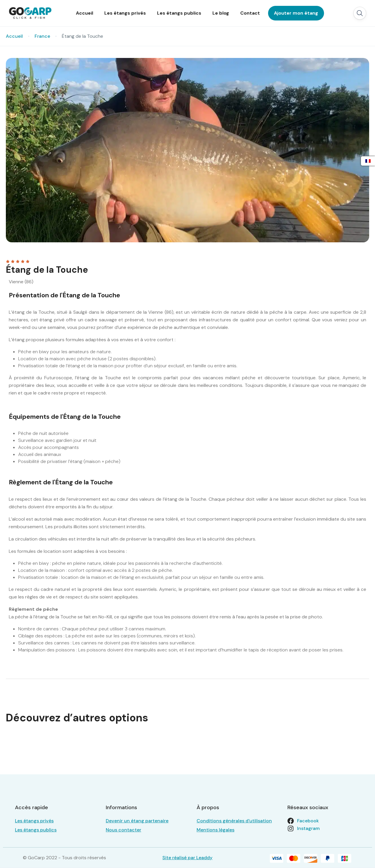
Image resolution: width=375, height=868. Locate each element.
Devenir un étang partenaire (137, 821)
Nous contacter (123, 830)
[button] (360, 13)
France (42, 36)
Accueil (85, 13)
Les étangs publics (179, 13)
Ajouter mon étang (296, 13)
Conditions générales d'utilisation (234, 821)
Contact (250, 13)
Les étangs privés (125, 13)
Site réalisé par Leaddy (187, 858)
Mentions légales (215, 830)
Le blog (221, 13)
